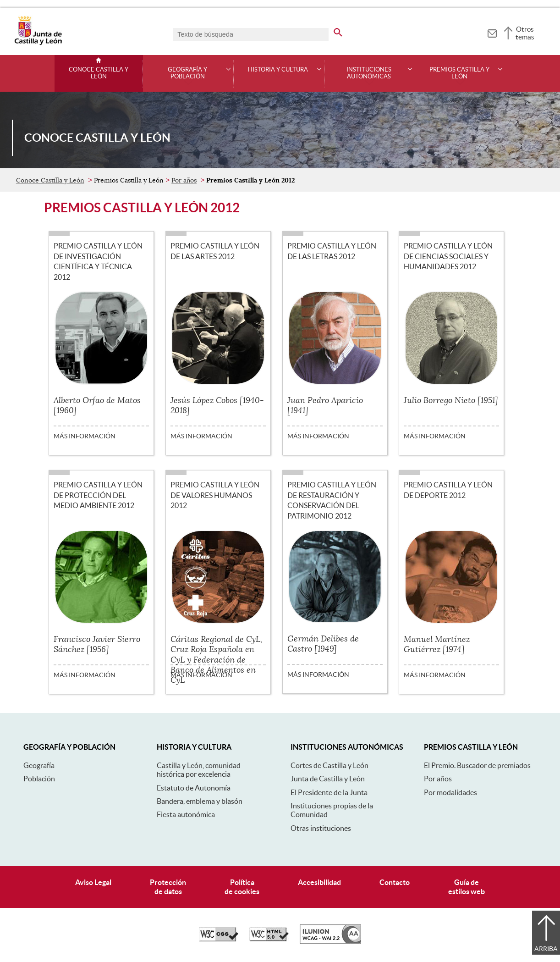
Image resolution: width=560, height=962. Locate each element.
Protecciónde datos (168, 887)
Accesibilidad (319, 882)
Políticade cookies (242, 887)
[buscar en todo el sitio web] (338, 31)
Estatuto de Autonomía (194, 788)
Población (39, 779)
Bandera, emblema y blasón (200, 801)
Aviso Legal (93, 882)
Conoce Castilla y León (99, 73)
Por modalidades (450, 792)
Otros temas (525, 33)
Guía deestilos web (467, 887)
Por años (184, 180)
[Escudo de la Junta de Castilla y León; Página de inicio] (38, 43)
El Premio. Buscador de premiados (477, 765)
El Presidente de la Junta (329, 792)
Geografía (39, 765)
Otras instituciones (321, 828)
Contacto (395, 882)
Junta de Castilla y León (328, 779)
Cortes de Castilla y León (329, 765)
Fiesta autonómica (186, 814)
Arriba (546, 949)
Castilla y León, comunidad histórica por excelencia (199, 770)
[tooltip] (492, 32)
